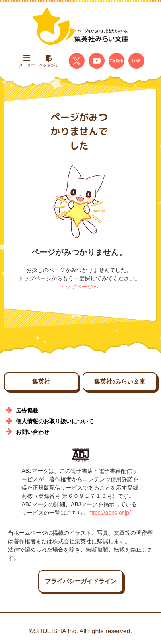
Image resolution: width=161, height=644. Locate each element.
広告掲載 (27, 411)
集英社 (41, 381)
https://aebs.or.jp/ (110, 513)
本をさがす (49, 61)
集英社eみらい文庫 (120, 381)
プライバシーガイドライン (81, 581)
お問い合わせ (33, 432)
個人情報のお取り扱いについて (55, 421)
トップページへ (79, 287)
